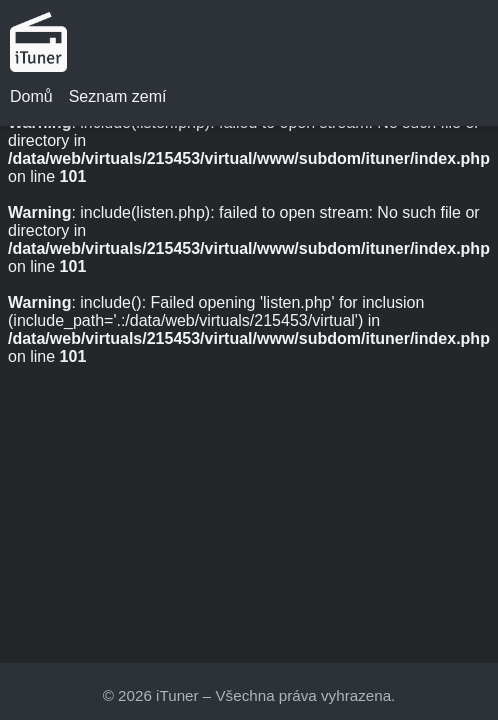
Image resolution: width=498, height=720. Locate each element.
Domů (31, 96)
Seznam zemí (118, 96)
